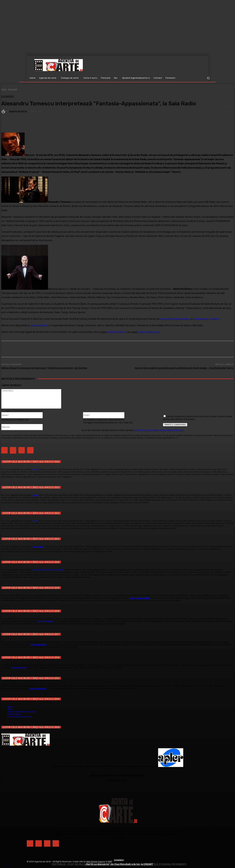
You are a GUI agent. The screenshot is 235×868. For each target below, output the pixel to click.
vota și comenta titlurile (140, 598)
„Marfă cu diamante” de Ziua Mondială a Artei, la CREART (119, 864)
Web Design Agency (96, 862)
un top (35, 469)
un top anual (38, 546)
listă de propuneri (46, 621)
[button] (208, 78)
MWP (110, 862)
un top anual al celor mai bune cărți (48, 570)
